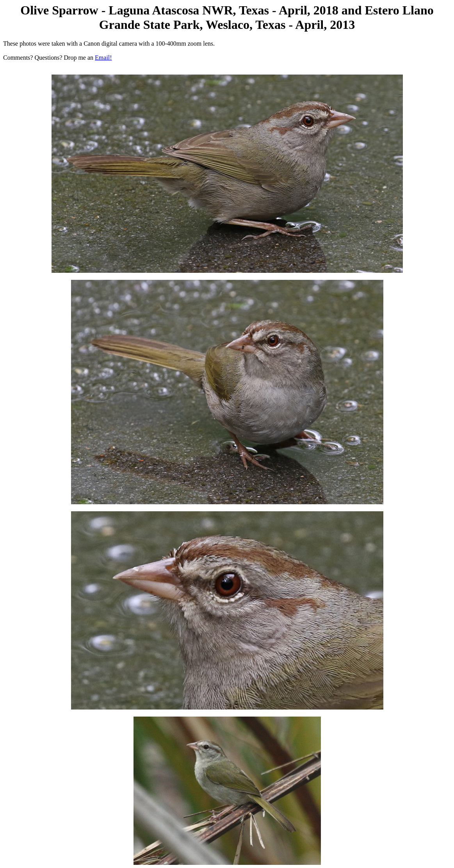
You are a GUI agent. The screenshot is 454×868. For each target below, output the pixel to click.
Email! (103, 58)
